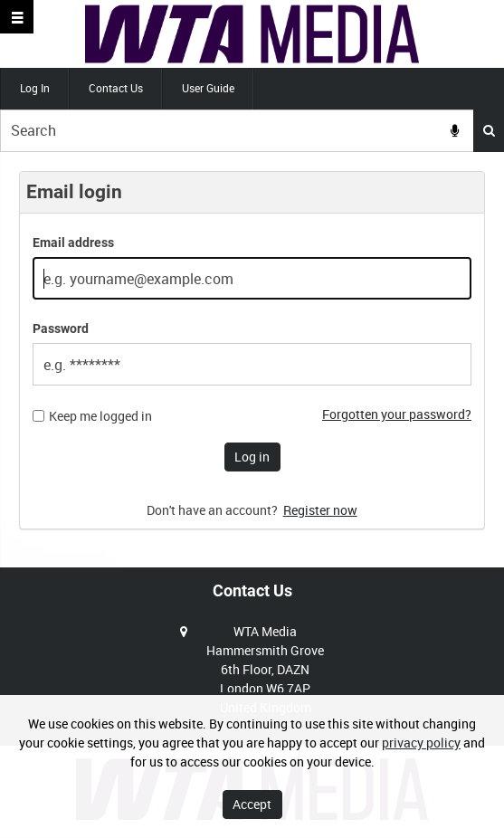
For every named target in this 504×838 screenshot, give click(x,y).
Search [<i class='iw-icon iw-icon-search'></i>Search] (489, 130)
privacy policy (421, 743)
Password (61, 329)
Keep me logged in (100, 416)
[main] (252, 360)
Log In (35, 88)
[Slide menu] (17, 17)
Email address (73, 243)
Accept (252, 804)
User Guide (208, 88)
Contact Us (116, 88)
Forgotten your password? (397, 414)
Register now (320, 510)
